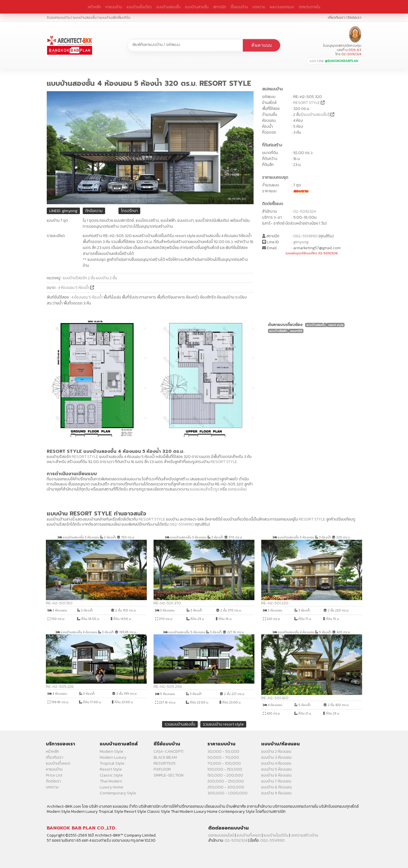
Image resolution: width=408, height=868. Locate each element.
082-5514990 (305, 236)
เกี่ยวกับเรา (336, 17)
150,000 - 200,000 (225, 775)
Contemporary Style (118, 793)
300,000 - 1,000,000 (228, 793)
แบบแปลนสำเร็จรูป (205, 489)
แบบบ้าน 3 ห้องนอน (276, 757)
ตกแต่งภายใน (309, 7)
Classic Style (111, 775)
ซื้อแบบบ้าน (239, 7)
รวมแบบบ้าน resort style (223, 724)
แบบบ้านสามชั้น (197, 7)
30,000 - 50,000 (223, 751)
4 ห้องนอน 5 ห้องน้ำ (74, 288)
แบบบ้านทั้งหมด (58, 763)
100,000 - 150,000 (225, 769)
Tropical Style (112, 763)
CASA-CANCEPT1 (168, 751)
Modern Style (111, 751)
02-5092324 (304, 211)
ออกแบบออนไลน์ (221, 835)
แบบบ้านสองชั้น (168, 7)
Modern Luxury (113, 757)
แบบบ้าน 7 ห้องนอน (276, 781)
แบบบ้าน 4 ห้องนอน (276, 763)
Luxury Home (111, 787)
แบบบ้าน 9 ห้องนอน (276, 793)
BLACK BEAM (165, 757)
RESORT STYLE (307, 103)
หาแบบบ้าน (114, 7)
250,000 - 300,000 (226, 787)
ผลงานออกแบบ (282, 7)
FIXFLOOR (162, 769)
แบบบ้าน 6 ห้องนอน (276, 775)
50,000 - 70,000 (223, 757)
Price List (54, 775)
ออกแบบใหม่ (237, 489)
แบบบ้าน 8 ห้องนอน (277, 787)
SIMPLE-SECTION (169, 775)
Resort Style (111, 769)
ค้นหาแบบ (262, 45)
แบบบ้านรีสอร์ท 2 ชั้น (79, 278)
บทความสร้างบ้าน (304, 835)
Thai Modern (111, 781)
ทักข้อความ (94, 211)
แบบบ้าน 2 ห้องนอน (276, 751)
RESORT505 (165, 763)
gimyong (301, 242)
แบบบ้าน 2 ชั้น (107, 278)
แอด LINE (334, 61)
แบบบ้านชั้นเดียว (139, 7)
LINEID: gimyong (63, 211)
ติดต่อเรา (354, 17)
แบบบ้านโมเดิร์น (276, 835)
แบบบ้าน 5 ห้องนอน (276, 769)
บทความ (259, 7)
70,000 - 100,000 (224, 763)
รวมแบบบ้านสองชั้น (180, 724)
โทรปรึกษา (129, 211)
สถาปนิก (220, 7)
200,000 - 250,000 (226, 781)
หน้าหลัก (94, 7)
